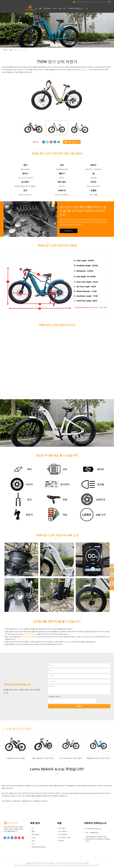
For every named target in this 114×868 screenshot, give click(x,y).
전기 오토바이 (63, 831)
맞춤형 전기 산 (85, 70)
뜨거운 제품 (73, 863)
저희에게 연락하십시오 (75, 8)
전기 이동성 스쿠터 (64, 838)
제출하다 (79, 706)
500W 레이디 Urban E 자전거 (33, 865)
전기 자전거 (62, 828)
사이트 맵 (80, 863)
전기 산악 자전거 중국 (30, 634)
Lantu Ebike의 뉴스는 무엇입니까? (57, 769)
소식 (65, 8)
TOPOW (61, 841)
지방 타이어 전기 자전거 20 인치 (52, 865)
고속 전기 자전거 (94, 865)
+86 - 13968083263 (92, 833)
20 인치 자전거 (83, 865)
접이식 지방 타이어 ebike (70, 865)
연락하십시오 (69, 231)
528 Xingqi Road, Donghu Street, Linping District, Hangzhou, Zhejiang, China (98, 839)
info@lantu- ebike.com (82, 2)
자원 (60, 8)
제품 (40, 8)
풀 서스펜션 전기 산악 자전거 (43, 758)
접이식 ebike (19, 865)
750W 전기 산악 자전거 (20, 50)
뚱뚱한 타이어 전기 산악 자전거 (98, 758)
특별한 (87, 863)
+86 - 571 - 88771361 (99, 2)
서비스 (55, 8)
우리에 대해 (47, 8)
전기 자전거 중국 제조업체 (28, 637)
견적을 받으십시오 (72, 142)
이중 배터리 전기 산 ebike (16, 758)
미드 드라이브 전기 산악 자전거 (71, 758)
